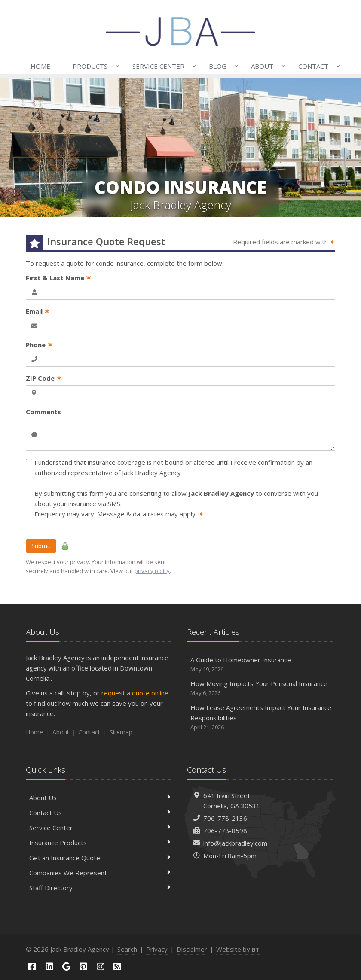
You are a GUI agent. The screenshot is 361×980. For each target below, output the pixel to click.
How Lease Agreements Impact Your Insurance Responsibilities (261, 718)
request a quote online (135, 693)
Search (127, 949)
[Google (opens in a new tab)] (66, 966)
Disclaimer (192, 949)
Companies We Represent (100, 873)
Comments (43, 412)
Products (94, 66)
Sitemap (121, 732)
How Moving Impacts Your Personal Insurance (261, 688)
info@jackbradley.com (235, 843)
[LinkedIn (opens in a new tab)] (49, 966)
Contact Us (100, 813)
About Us (100, 798)
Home (40, 66)
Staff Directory (100, 888)
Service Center (162, 66)
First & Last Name (59, 278)
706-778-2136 (225, 818)
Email (38, 311)
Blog (222, 66)
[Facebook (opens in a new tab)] (32, 966)
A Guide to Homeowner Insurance (261, 665)
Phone (39, 345)
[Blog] (118, 966)
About (266, 66)
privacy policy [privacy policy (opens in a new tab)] (152, 571)
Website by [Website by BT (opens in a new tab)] (238, 949)
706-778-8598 (225, 831)
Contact (317, 66)
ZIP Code (44, 378)
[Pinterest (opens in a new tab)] (83, 966)
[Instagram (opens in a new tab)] (101, 966)
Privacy (157, 949)
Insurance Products (100, 843)
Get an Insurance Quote (100, 858)
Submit (41, 546)
